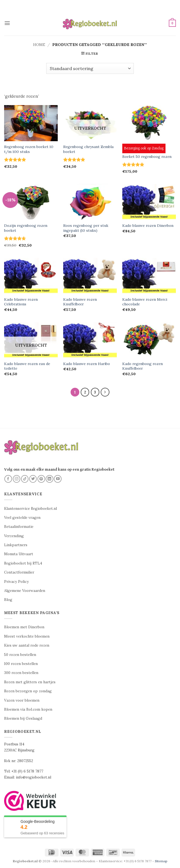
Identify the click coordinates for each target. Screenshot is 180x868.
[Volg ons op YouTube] (58, 479)
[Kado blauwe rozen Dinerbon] (149, 202)
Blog (8, 600)
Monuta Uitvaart (19, 554)
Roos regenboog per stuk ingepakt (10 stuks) (86, 228)
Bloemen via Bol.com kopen (28, 709)
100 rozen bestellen (21, 664)
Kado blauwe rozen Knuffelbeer (80, 302)
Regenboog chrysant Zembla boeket (88, 149)
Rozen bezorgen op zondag (28, 691)
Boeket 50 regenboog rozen (147, 157)
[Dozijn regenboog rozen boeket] (31, 202)
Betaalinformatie (19, 527)
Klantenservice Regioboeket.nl (31, 509)
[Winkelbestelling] (90, 68)
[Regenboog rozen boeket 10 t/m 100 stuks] (31, 123)
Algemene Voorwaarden (25, 591)
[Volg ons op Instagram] (17, 479)
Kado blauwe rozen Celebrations (21, 302)
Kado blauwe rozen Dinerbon (148, 226)
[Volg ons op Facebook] (8, 479)
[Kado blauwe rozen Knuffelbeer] (90, 276)
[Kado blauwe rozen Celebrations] (31, 276)
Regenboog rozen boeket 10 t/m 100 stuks (29, 149)
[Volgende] (105, 392)
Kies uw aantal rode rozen (27, 646)
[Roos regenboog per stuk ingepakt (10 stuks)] (90, 202)
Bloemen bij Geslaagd (23, 719)
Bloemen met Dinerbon (24, 627)
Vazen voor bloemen (22, 700)
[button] (7, 23)
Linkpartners (16, 545)
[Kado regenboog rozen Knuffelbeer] (149, 340)
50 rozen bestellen (20, 655)
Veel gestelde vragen (22, 518)
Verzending (14, 536)
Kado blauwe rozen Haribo (87, 364)
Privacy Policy (16, 582)
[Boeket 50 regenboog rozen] (149, 123)
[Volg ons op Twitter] (33, 479)
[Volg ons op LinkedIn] (50, 479)
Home (39, 45)
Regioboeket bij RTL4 (23, 563)
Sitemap (161, 861)
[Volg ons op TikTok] (25, 479)
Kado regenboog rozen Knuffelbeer (143, 366)
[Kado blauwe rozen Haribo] (90, 340)
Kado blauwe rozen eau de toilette (27, 366)
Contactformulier (19, 573)
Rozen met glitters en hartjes (30, 682)
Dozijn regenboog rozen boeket (26, 228)
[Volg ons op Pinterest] (41, 479)
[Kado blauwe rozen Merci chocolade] (149, 276)
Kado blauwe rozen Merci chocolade (145, 302)
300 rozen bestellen (21, 673)
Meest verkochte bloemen (27, 636)
